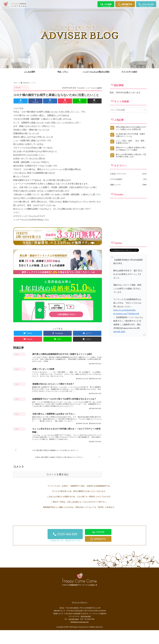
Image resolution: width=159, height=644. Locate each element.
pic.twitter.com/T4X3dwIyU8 (126, 327)
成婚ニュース (128, 198)
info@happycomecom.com (80, 636)
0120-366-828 (146, 5)
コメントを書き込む (58, 488)
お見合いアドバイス (128, 187)
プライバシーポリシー (79, 616)
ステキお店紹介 (128, 192)
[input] (128, 123)
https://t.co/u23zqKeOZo (124, 323)
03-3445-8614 (74, 633)
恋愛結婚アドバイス (21, 101)
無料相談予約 (125, 5)
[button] (145, 123)
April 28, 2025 (119, 345)
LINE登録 (106, 5)
